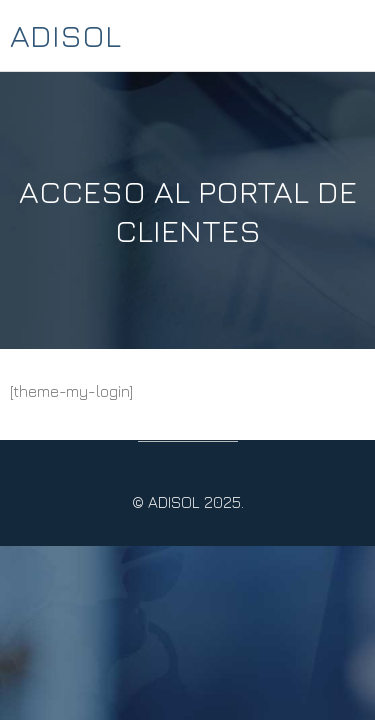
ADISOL (65, 35)
